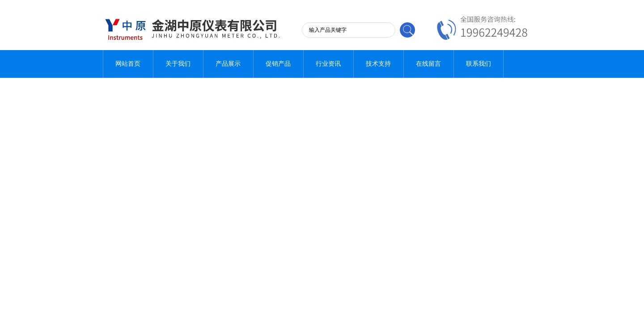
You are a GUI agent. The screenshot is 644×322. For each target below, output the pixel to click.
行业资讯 (328, 64)
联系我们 (479, 64)
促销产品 (278, 64)
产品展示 (228, 64)
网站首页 (128, 64)
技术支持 (378, 64)
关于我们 (178, 64)
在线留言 (428, 64)
